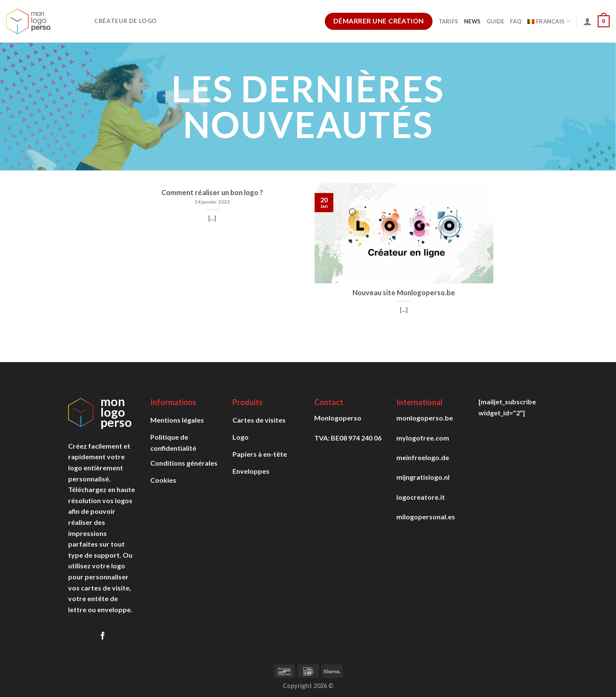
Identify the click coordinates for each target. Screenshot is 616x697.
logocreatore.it (421, 497)
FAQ (516, 21)
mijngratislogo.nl (423, 477)
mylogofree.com (423, 438)
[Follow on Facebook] (103, 636)
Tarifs (448, 21)
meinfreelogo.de (423, 457)
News (472, 21)
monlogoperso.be (425, 418)
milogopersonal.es (426, 517)
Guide (495, 21)
